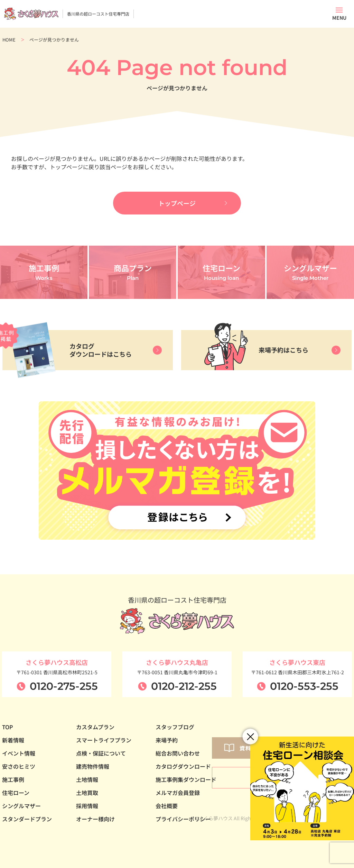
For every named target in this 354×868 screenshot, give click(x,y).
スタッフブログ (175, 727)
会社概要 (167, 806)
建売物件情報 (93, 766)
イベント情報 (19, 753)
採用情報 (87, 806)
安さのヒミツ (19, 766)
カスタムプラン (95, 727)
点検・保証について (101, 753)
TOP (8, 727)
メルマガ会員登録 (178, 793)
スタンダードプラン (27, 819)
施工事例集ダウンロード (186, 779)
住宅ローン (16, 793)
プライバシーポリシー (183, 819)
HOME (9, 40)
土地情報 (87, 779)
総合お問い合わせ (178, 753)
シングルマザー (21, 806)
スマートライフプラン (104, 740)
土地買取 (87, 793)
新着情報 (13, 740)
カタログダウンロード (183, 766)
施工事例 (13, 779)
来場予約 (167, 740)
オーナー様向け (95, 819)
